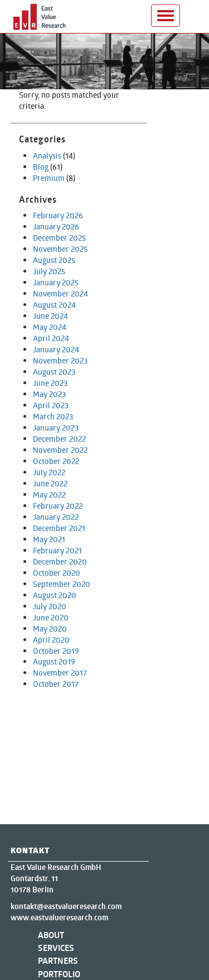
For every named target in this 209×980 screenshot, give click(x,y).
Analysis (47, 156)
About (51, 935)
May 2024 (50, 327)
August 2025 (54, 260)
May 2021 (49, 539)
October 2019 (56, 651)
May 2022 (49, 494)
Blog (41, 167)
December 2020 (60, 561)
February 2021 (57, 550)
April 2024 (51, 338)
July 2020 (50, 606)
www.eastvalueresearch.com (59, 917)
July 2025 (49, 271)
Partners (58, 961)
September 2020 (62, 584)
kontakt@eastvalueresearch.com (66, 906)
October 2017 (56, 684)
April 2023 (51, 405)
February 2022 (58, 506)
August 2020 (55, 595)
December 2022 (59, 439)
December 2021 (59, 528)
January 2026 (56, 226)
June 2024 (50, 316)
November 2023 (60, 360)
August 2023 (54, 372)
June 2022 (50, 483)
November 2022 (60, 450)
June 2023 (50, 383)
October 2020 (57, 573)
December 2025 (59, 238)
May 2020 (50, 628)
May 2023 (49, 394)
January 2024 (56, 349)
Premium (49, 178)
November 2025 (60, 249)
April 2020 (51, 640)
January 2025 (56, 282)
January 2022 (56, 517)
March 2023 (53, 416)
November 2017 (60, 673)
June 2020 (51, 617)
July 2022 (49, 472)
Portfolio (59, 974)
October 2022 (56, 461)
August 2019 (54, 661)
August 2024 (54, 305)
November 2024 (60, 293)
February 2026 (58, 215)
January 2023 (56, 427)
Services (56, 948)
